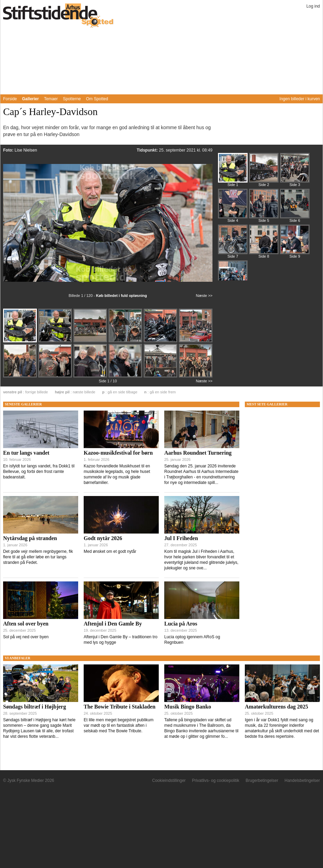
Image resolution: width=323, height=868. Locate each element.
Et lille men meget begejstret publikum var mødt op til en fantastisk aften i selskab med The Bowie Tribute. (119, 725)
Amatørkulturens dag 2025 (277, 707)
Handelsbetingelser (302, 781)
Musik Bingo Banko (188, 707)
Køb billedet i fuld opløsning (122, 296)
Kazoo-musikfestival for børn (118, 453)
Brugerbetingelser (262, 781)
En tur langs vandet (26, 453)
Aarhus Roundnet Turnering (198, 453)
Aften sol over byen (26, 624)
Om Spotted (97, 99)
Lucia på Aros (181, 624)
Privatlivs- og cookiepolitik (215, 781)
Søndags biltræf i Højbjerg (35, 707)
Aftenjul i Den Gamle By (113, 624)
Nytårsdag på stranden (30, 538)
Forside (10, 99)
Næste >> (204, 296)
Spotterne (72, 99)
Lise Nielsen (26, 150)
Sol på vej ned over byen (26, 637)
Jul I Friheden (181, 538)
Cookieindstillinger (169, 781)
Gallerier (30, 99)
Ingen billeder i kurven (300, 99)
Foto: (9, 150)
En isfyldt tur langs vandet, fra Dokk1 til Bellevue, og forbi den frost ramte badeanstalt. (39, 472)
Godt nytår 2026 (103, 538)
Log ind (313, 6)
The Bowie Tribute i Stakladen (119, 707)
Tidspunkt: (148, 150)
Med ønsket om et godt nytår (110, 551)
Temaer (51, 99)
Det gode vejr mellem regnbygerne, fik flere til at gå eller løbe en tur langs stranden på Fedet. (38, 557)
